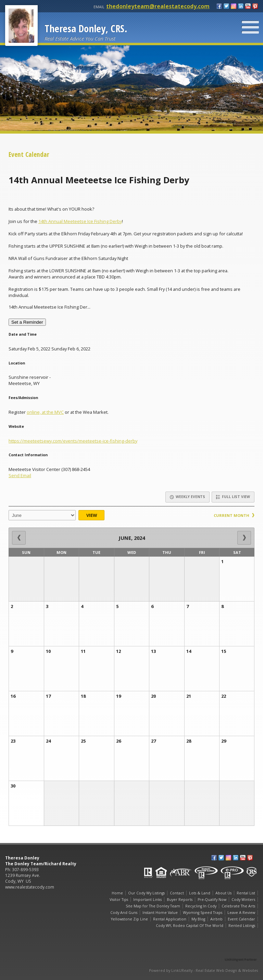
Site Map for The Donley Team (153, 906)
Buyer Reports (180, 900)
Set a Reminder (27, 322)
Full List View (233, 497)
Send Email (20, 475)
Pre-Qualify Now (212, 900)
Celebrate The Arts (238, 906)
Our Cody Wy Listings (146, 893)
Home (117, 893)
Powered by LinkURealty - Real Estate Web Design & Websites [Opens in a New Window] (203, 970)
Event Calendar (241, 919)
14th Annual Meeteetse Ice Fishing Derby (80, 221)
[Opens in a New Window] (241, 950)
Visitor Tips (119, 900)
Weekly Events (187, 497)
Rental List (246, 893)
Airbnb (216, 919)
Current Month (234, 515)
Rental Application (170, 919)
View (92, 515)
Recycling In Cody (201, 906)
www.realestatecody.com (30, 887)
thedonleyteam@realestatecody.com (158, 6)
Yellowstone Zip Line (129, 919)
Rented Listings (242, 926)
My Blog (198, 919)
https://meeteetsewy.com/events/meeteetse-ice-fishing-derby (73, 441)
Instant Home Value (160, 913)
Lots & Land (200, 893)
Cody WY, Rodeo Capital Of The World (190, 926)
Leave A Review (241, 913)
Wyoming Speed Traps (203, 913)
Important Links (147, 900)
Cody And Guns (124, 913)
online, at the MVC (45, 412)
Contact (177, 893)
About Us (223, 893)
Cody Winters (243, 900)
